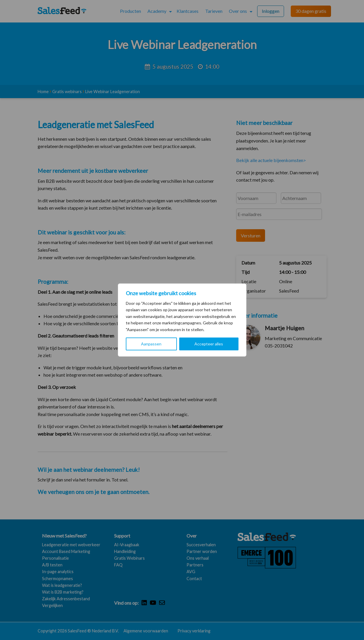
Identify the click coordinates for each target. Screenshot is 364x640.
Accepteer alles (209, 344)
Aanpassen (151, 344)
